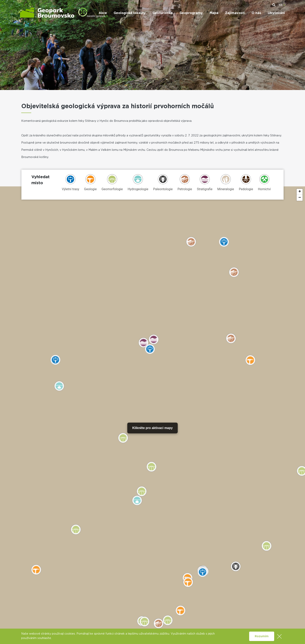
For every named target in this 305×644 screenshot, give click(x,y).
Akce (103, 13)
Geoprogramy (191, 13)
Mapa (214, 13)
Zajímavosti (235, 13)
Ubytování (276, 13)
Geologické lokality (130, 13)
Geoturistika (163, 13)
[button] (300, 192)
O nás (256, 13)
